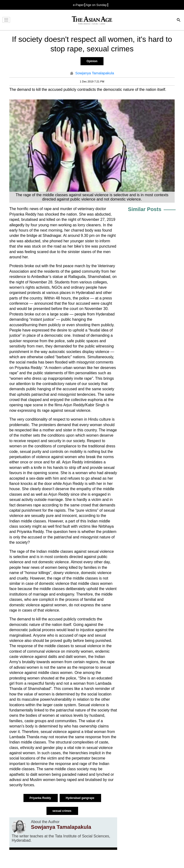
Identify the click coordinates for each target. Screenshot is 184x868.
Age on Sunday (96, 5)
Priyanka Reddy (41, 798)
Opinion (92, 61)
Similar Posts (145, 209)
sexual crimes (62, 811)
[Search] (179, 20)
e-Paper (78, 5)
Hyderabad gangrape (80, 798)
